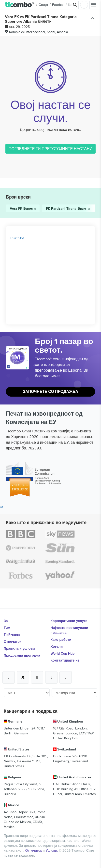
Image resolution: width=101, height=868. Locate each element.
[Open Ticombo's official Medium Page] (51, 677)
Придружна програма (22, 655)
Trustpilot (17, 238)
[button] (20, 5)
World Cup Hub (63, 653)
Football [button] (58, 5)
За (6, 621)
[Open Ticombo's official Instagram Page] (37, 677)
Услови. (52, 850)
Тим (7, 628)
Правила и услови (19, 648)
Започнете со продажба (50, 392)
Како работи (61, 640)
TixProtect (12, 635)
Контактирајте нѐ (65, 660)
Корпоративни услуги (69, 621)
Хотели (57, 646)
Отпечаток (13, 642)
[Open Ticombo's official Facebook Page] (18, 367)
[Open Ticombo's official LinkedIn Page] (66, 677)
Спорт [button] (43, 5)
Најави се (84, 5)
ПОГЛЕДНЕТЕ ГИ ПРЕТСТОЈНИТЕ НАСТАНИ (50, 149)
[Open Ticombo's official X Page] (23, 677)
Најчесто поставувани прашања (69, 630)
